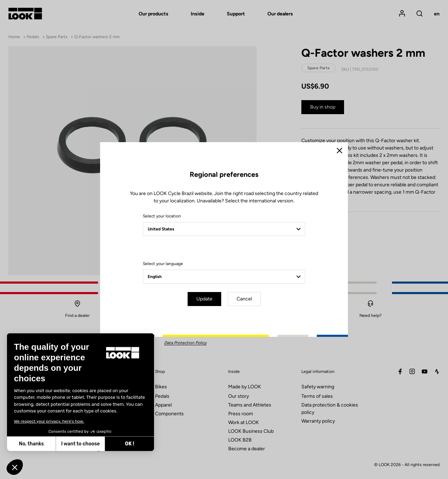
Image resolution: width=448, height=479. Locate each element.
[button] (15, 467)
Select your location (162, 216)
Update (204, 299)
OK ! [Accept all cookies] (69, 444)
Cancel (244, 299)
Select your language (163, 264)
